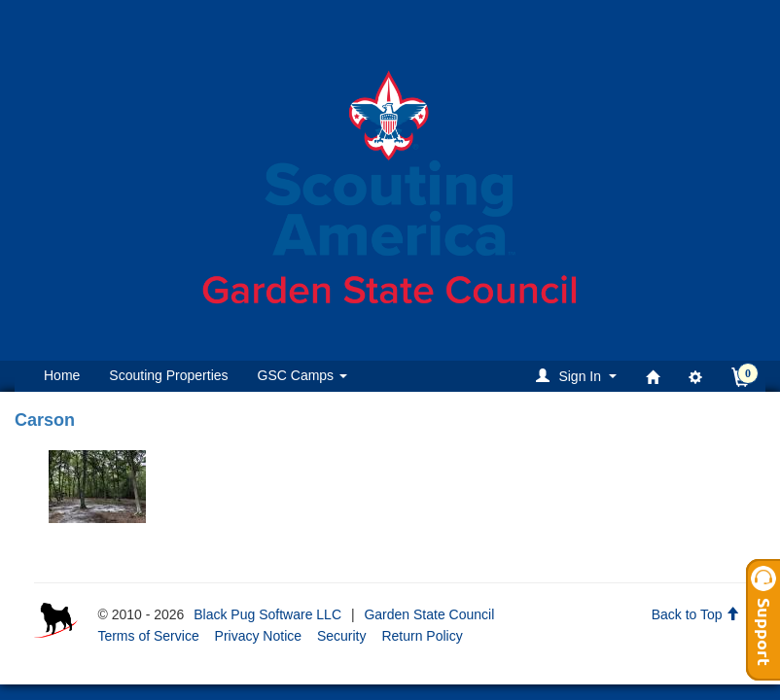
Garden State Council (429, 614)
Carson (45, 420)
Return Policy (422, 636)
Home (62, 375)
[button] (579, 376)
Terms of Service (148, 636)
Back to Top (696, 614)
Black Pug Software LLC (267, 614)
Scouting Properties (168, 375)
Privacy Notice (258, 636)
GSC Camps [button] (302, 375)
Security (342, 636)
